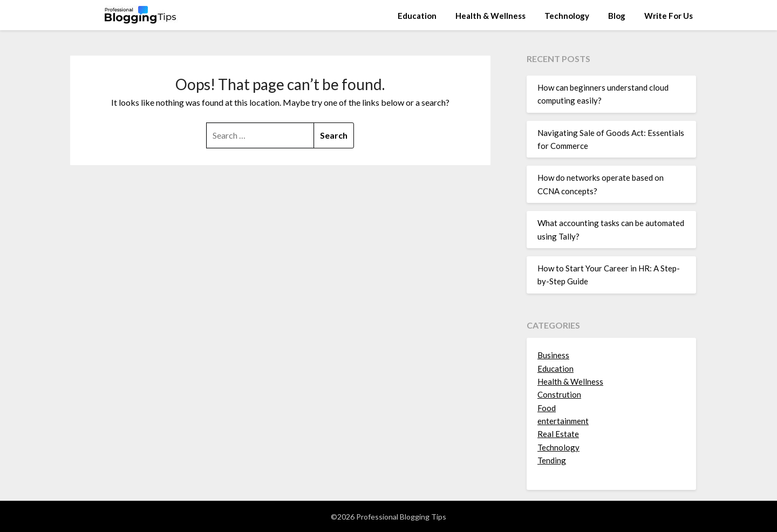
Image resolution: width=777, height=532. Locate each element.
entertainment (563, 421)
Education (417, 16)
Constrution (559, 394)
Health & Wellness (490, 16)
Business (553, 355)
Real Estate (558, 434)
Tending (552, 460)
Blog (617, 16)
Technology (567, 16)
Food (547, 408)
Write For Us (669, 16)
